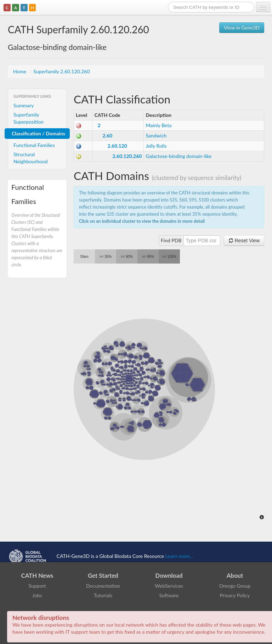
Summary (24, 105)
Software (169, 595)
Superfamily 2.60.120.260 (61, 71)
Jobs (37, 595)
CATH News (37, 575)
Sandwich (156, 135)
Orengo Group (235, 586)
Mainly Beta (158, 125)
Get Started (103, 575)
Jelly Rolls (156, 146)
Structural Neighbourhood (31, 158)
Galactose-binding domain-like (178, 156)
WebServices (169, 586)
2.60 (107, 135)
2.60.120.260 (127, 156)
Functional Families (34, 145)
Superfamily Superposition (29, 118)
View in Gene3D (242, 27)
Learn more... (179, 556)
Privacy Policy (235, 595)
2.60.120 (117, 146)
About (235, 575)
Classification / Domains (38, 133)
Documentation (103, 586)
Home (20, 71)
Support (37, 586)
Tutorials (103, 595)
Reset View (244, 241)
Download (169, 575)
